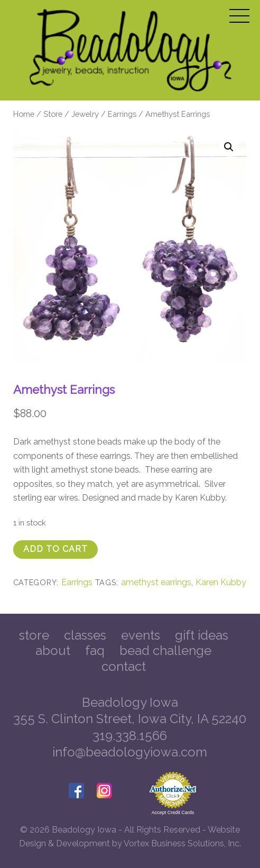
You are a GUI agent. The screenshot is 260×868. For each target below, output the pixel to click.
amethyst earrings (156, 582)
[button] (229, 147)
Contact (124, 666)
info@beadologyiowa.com (130, 752)
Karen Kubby (221, 582)
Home (24, 114)
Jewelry (85, 114)
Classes (85, 635)
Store (53, 114)
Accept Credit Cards (173, 812)
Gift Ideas (202, 635)
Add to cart (55, 549)
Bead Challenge (165, 650)
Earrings (122, 114)
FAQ (95, 650)
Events (141, 635)
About (53, 650)
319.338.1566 (130, 736)
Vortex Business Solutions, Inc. (182, 843)
